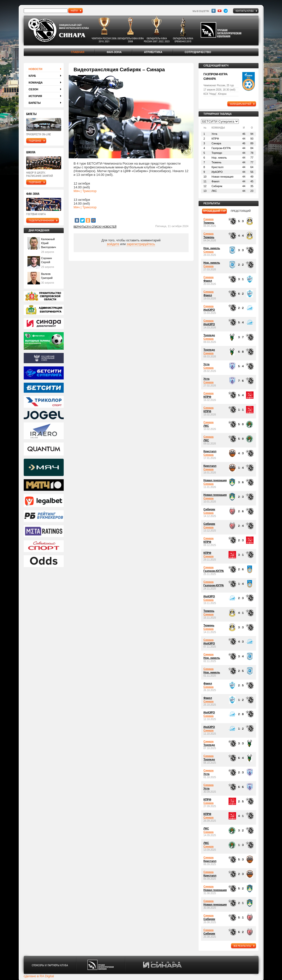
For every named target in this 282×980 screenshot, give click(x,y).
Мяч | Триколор (85, 191)
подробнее (35, 141)
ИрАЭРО (209, 310)
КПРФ (207, 397)
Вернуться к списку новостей (95, 227)
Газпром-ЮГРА (214, 571)
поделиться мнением (41, 220)
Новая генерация (215, 480)
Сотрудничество (198, 52)
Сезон (34, 89)
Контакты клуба (245, 11)
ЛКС (206, 426)
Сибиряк (209, 509)
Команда (36, 83)
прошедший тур (215, 211)
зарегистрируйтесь (141, 244)
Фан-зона (114, 52)
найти (74, 11)
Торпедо (209, 335)
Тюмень (209, 223)
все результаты (242, 946)
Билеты (35, 103)
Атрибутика (153, 52)
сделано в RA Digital (39, 976)
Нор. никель (212, 248)
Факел (208, 281)
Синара (209, 219)
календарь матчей (240, 104)
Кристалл (210, 451)
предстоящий (241, 211)
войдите (113, 244)
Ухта (207, 364)
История (35, 96)
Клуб (32, 76)
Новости (36, 69)
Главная (78, 52)
